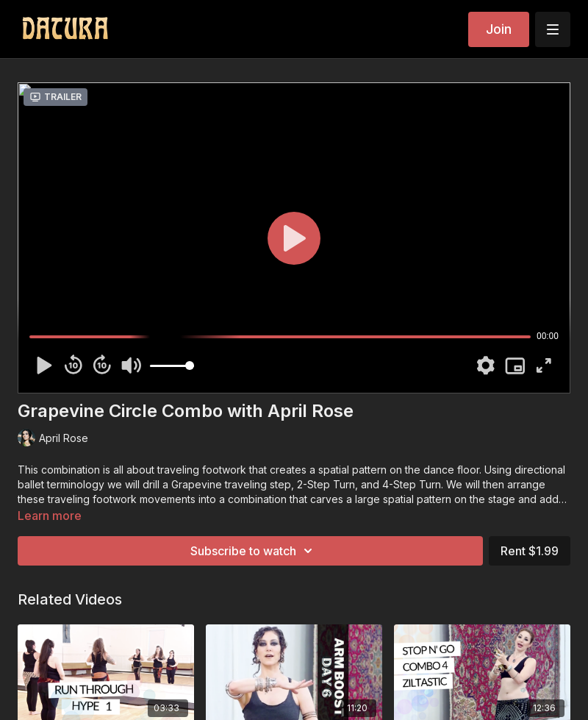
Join (499, 29)
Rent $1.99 (530, 551)
